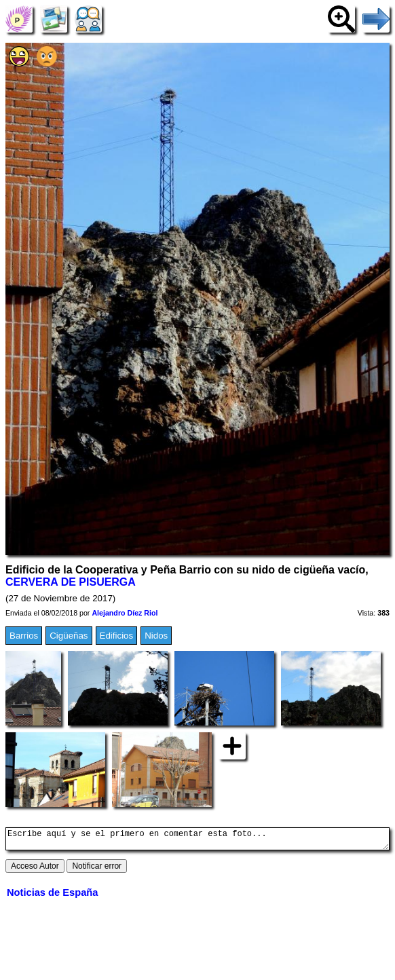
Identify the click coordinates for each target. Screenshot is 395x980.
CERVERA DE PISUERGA (71, 582)
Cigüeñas (69, 636)
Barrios (24, 636)
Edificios (117, 636)
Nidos (156, 636)
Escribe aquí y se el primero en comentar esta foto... (197, 841)
